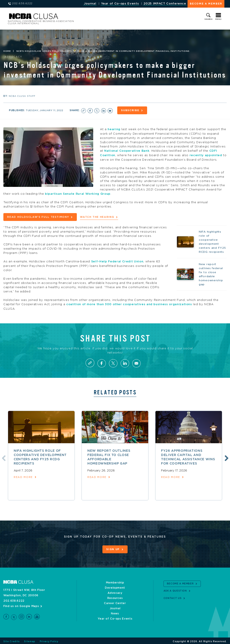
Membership (115, 581)
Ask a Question (175, 589)
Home (7, 51)
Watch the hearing (97, 216)
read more (23, 476)
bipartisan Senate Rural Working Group (78, 193)
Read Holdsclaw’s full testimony (38, 216)
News (115, 612)
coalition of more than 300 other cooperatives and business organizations (129, 303)
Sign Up (113, 548)
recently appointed (206, 155)
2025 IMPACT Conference (165, 4)
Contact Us (173, 596)
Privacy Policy (49, 640)
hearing (114, 129)
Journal (90, 4)
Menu (218, 19)
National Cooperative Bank (127, 150)
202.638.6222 (14, 599)
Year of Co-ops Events (120, 4)
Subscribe (131, 110)
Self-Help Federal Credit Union (117, 260)
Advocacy (115, 591)
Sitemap (30, 640)
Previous (3, 456)
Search (208, 19)
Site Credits (12, 640)
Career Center (115, 601)
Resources (115, 596)
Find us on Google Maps (21, 604)
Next (226, 456)
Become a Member (206, 4)
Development (115, 586)
